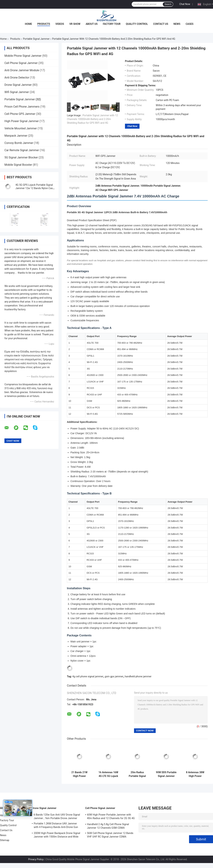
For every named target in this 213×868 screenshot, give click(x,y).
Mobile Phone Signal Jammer (23, 56)
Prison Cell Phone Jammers (22, 107)
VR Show (75, 24)
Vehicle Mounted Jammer (21, 128)
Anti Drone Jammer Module (22, 70)
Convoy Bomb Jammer (19, 143)
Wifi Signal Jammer (17, 92)
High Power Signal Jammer (22, 121)
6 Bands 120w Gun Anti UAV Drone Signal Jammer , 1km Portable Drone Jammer (57, 816)
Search (168, 4)
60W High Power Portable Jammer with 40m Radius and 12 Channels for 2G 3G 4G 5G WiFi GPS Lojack (111, 817)
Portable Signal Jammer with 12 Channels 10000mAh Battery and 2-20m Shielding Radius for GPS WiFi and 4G (92, 119)
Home (28, 24)
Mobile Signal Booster (18, 165)
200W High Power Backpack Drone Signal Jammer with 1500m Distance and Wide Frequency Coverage (57, 835)
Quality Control (137, 24)
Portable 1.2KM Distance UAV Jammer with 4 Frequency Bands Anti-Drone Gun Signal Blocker (56, 826)
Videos (60, 24)
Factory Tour (112, 24)
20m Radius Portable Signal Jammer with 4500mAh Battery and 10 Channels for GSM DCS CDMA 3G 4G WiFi (137, 774)
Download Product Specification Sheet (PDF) (92, 220)
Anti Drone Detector (17, 78)
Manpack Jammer (16, 136)
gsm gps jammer (114, 676)
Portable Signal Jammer (36, 39)
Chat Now (185, 4)
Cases (190, 24)
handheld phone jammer (138, 676)
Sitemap (5, 840)
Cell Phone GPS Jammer (20, 114)
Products (44, 24)
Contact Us (161, 24)
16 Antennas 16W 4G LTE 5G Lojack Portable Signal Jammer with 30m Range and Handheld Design (108, 774)
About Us (92, 24)
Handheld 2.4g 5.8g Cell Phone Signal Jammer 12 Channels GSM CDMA (108, 826)
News (177, 24)
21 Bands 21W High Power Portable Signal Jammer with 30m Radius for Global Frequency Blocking (80, 774)
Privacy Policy (36, 859)
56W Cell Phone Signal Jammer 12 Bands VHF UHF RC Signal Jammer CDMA (110, 835)
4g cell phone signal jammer (88, 676)
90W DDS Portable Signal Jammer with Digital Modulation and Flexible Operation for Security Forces (166, 774)
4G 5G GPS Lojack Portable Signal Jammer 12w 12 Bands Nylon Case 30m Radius (35, 188)
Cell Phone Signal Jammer (21, 63)
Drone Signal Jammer (18, 85)
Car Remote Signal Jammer (22, 150)
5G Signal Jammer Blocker (21, 157)
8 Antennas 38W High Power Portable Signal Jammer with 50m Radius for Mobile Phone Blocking (195, 774)
